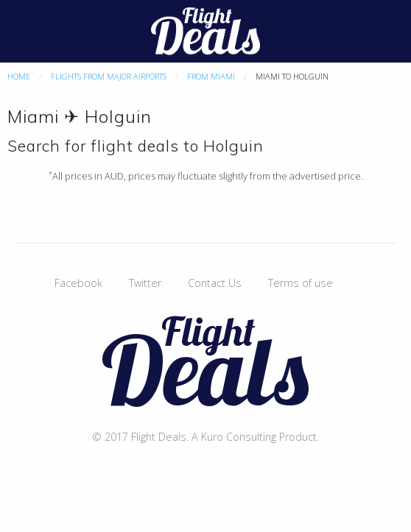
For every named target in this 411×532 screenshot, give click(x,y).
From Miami (211, 76)
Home (19, 76)
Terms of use (301, 283)
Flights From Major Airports (109, 76)
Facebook (78, 283)
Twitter (145, 283)
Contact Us (215, 283)
